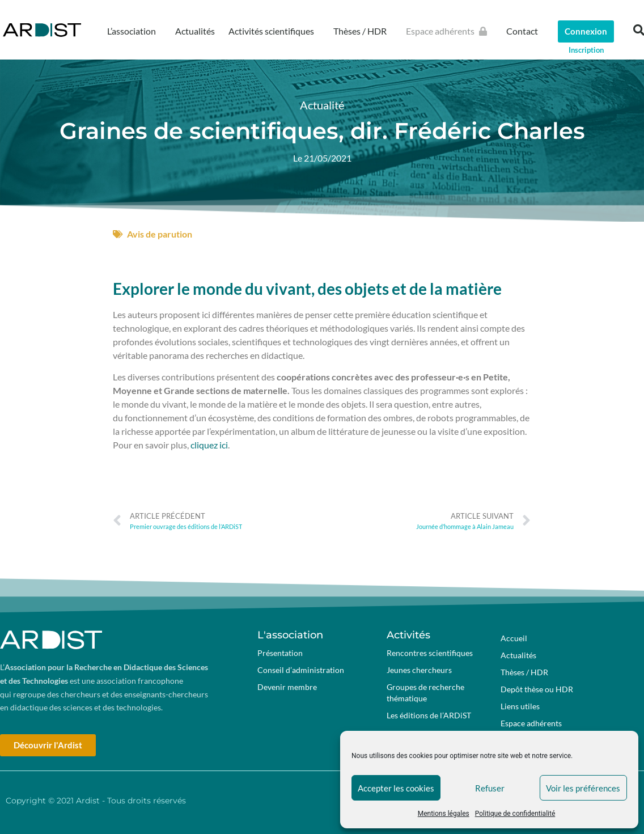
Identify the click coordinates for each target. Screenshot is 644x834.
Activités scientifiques (274, 31)
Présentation (280, 653)
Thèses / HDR (363, 31)
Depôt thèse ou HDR (537, 689)
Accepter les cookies (396, 788)
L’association (134, 31)
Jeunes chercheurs (419, 670)
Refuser (490, 788)
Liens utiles (520, 706)
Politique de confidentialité (515, 814)
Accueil (514, 638)
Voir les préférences (583, 788)
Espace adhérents (449, 31)
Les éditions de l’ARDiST (429, 715)
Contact (522, 31)
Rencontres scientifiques (430, 653)
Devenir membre (287, 687)
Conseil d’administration (301, 670)
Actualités (195, 31)
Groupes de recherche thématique (425, 693)
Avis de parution (160, 234)
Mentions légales (444, 814)
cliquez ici (209, 445)
